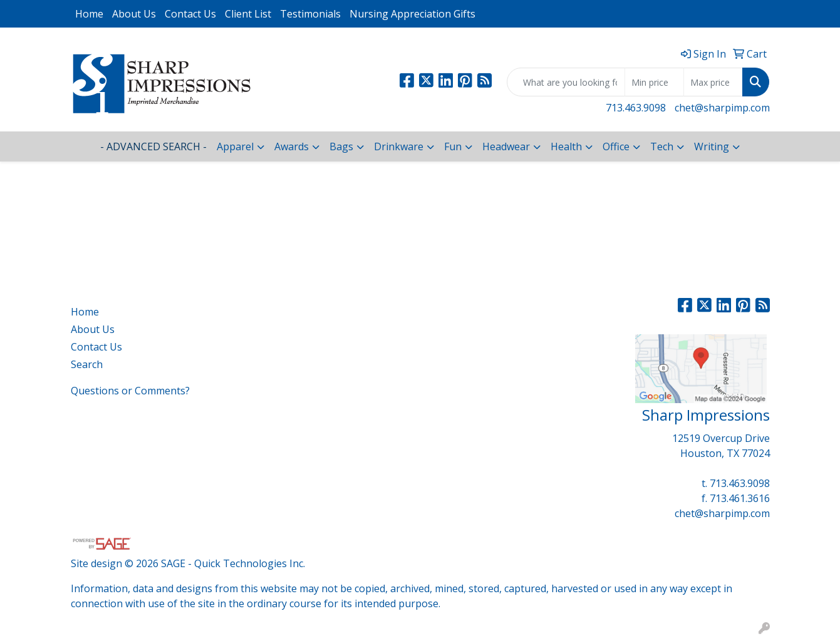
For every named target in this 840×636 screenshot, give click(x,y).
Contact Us (190, 14)
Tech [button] (662, 146)
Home (89, 14)
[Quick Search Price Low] (654, 82)
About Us (134, 14)
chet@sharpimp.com (722, 108)
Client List (248, 14)
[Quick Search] (566, 82)
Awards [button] (292, 146)
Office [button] (616, 146)
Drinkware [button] (399, 146)
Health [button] (566, 146)
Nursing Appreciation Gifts (412, 14)
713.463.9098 (636, 108)
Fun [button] (453, 146)
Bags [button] (341, 146)
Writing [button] (712, 146)
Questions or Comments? (130, 391)
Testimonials (310, 14)
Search (87, 364)
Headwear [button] (506, 146)
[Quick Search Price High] (713, 82)
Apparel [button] (235, 146)
